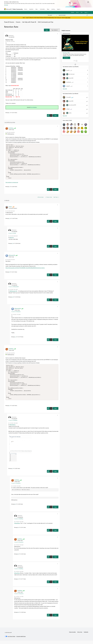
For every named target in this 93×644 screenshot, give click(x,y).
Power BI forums (9, 22)
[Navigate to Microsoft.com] (8, 9)
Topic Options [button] (54, 30)
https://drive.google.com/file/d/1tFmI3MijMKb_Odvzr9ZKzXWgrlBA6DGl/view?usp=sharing (25, 269)
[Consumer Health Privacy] (21, 640)
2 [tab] (74, 61)
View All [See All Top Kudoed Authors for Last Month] (65, 116)
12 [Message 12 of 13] (10, 220)
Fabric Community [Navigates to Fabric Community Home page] (18, 9)
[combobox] (73, 15)
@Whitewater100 (13, 293)
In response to (12, 235)
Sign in (77, 12)
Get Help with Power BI (29, 22)
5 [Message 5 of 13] (18, 531)
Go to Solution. (34, 107)
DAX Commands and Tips (46, 22)
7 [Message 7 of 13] (18, 582)
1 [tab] (74, 61)
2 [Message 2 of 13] (9, 188)
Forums (26, 9)
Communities (42, 9)
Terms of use (80, 635)
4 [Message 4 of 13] (15, 507)
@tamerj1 (12, 239)
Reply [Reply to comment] (56, 191)
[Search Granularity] (52, 15)
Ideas (37, 9)
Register (73, 12)
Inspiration (31, 9)
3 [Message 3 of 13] (12, 472)
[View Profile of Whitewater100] (12, 257)
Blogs (48, 9)
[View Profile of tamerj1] (10, 208)
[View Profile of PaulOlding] (11, 128)
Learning (53, 9)
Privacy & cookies (72, 635)
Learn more (68, 18)
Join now (6, 5)
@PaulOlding (12, 428)
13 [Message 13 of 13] (13, 245)
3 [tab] (75, 61)
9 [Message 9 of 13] (9, 274)
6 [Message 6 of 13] (18, 557)
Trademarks (86, 635)
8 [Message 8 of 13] (18, 616)
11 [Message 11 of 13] (15, 338)
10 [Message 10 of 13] (13, 299)
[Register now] (67, 58)
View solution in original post (12, 184)
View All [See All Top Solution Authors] (65, 89)
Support (58, 9)
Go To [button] (86, 12)
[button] (47, 30)
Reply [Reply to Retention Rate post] (56, 116)
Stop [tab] (77, 61)
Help (82, 12)
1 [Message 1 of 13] (9, 113)
